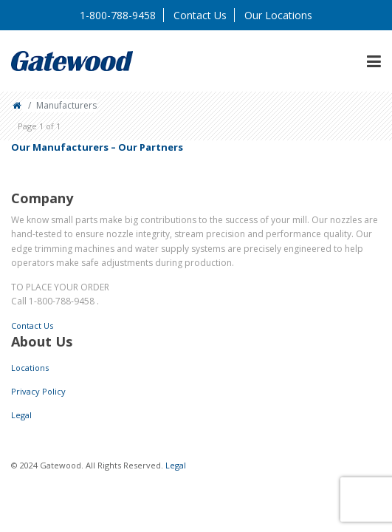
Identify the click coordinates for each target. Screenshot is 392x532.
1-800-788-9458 (118, 15)
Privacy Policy (38, 391)
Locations (30, 368)
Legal (21, 415)
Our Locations (278, 15)
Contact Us (200, 15)
